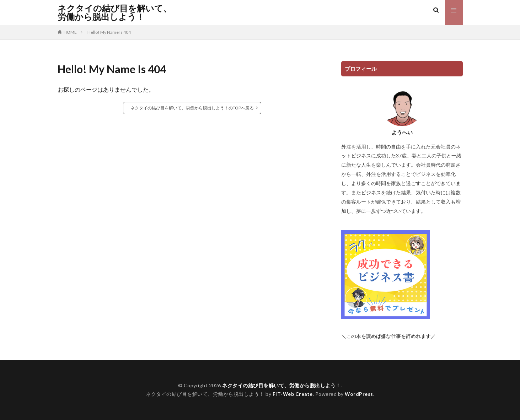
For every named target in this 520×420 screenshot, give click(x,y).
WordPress (360, 394)
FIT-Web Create (292, 394)
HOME (70, 32)
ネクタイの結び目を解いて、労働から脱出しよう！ (115, 12)
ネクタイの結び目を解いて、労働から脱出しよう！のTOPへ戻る (192, 108)
